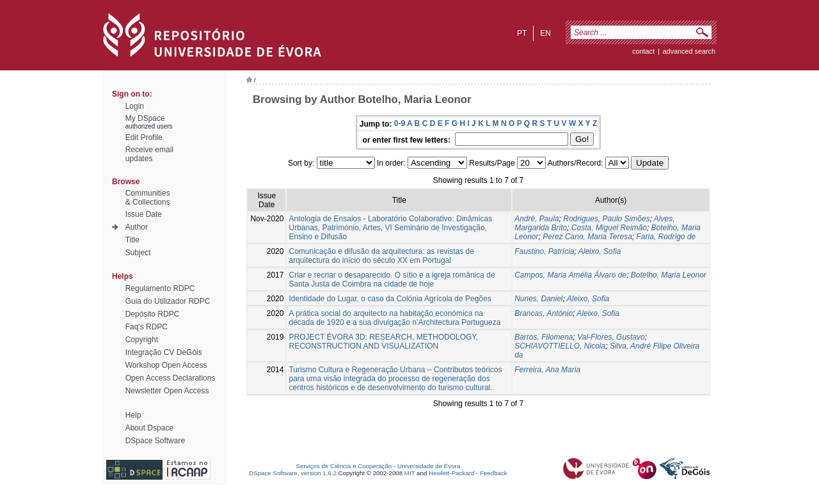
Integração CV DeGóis (164, 352)
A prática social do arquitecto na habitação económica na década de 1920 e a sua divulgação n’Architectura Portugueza (394, 318)
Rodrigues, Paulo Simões (606, 219)
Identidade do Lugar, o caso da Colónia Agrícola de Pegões (390, 299)
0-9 (400, 123)
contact (643, 51)
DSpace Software (155, 441)
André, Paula (537, 219)
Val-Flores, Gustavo (611, 337)
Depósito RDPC (153, 314)
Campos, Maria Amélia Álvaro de (570, 275)
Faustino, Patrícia (544, 251)
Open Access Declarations (171, 378)
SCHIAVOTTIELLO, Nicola (560, 346)
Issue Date (144, 214)
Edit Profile (144, 138)
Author (137, 227)
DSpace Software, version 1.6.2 (293, 473)
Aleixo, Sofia (600, 251)
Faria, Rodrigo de (666, 237)
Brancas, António (544, 313)
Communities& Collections (148, 198)
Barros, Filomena (544, 337)
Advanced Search (689, 51)
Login (135, 106)
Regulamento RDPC (160, 288)
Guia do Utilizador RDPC (168, 301)
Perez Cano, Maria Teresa (587, 237)
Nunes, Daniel (538, 299)
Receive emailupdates (149, 154)
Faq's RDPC (147, 327)
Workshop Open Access (166, 365)
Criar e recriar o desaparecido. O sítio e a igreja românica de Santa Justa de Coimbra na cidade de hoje (392, 280)
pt (522, 33)
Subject (138, 253)
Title (132, 240)
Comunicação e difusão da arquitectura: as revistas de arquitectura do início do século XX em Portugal (381, 256)
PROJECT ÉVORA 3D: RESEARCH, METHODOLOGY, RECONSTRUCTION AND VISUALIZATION (383, 342)
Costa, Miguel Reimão (609, 228)
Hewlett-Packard (451, 473)
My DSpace (145, 118)
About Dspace (149, 428)
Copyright (142, 340)
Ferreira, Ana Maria (547, 370)
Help (133, 415)
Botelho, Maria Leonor (669, 275)
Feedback (494, 473)
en (545, 33)
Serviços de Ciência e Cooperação (344, 466)
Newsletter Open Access (167, 391)
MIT (410, 473)
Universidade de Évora (429, 466)
